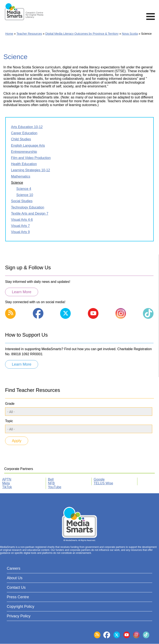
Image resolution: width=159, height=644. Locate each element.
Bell (51, 479)
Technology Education (28, 207)
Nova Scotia (130, 34)
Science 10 (25, 195)
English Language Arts (28, 146)
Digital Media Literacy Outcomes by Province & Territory (82, 34)
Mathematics (21, 176)
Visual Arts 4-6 (22, 220)
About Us (15, 578)
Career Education (24, 133)
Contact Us (16, 587)
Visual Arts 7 (20, 226)
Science (17, 183)
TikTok (7, 487)
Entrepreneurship (24, 152)
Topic (9, 421)
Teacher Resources (29, 34)
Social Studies (22, 201)
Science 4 (24, 189)
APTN (7, 479)
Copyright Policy (21, 607)
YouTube (55, 487)
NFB (51, 483)
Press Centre (18, 597)
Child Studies (21, 139)
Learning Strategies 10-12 (30, 170)
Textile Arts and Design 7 (30, 214)
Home (9, 34)
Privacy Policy (19, 616)
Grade (10, 404)
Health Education (24, 164)
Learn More (22, 292)
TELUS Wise (104, 483)
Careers (14, 568)
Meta (6, 483)
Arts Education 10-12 (27, 127)
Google (99, 479)
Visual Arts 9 (20, 232)
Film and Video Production (31, 158)
